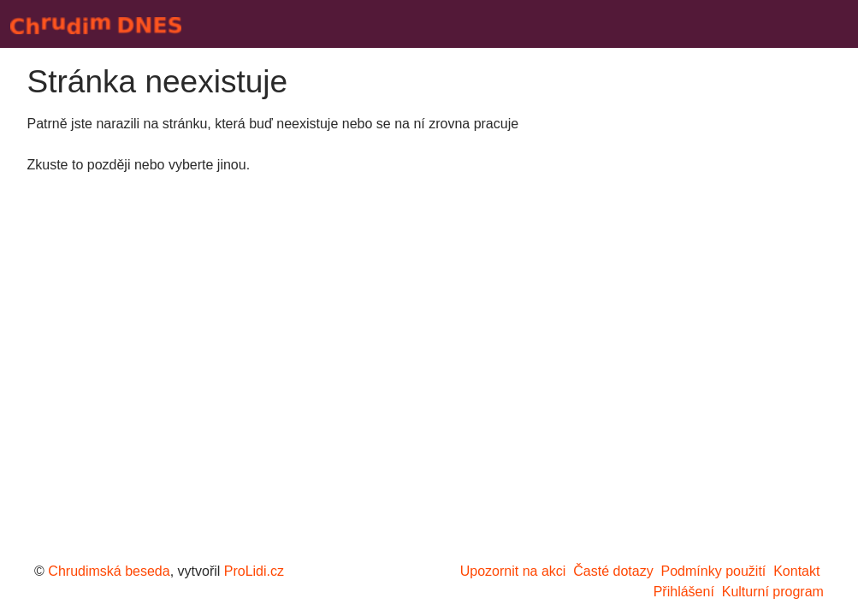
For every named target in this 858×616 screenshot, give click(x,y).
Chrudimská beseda (109, 571)
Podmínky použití (714, 571)
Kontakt (796, 571)
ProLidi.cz (254, 571)
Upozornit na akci (513, 571)
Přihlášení (684, 592)
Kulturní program (773, 592)
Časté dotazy (613, 571)
